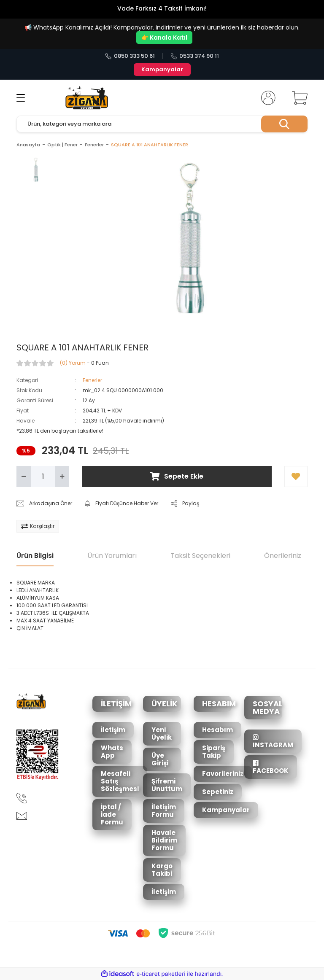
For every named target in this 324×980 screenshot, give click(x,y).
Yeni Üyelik (162, 734)
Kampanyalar (162, 69)
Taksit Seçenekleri (200, 556)
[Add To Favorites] (296, 477)
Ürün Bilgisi (35, 556)
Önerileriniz (283, 556)
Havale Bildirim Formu (164, 840)
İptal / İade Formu (112, 814)
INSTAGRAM (273, 742)
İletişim (113, 730)
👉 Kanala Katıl (164, 38)
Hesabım (217, 730)
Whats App (112, 752)
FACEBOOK (271, 767)
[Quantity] (43, 477)
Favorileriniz (223, 774)
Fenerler (92, 380)
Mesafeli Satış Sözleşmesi (120, 781)
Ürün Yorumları (112, 556)
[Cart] (298, 98)
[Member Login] (267, 98)
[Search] (162, 124)
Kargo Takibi (162, 870)
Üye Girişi (160, 759)
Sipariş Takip (214, 752)
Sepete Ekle (177, 476)
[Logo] (87, 98)
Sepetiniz (218, 792)
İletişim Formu (164, 811)
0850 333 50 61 (130, 56)
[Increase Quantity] (62, 477)
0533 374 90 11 (195, 56)
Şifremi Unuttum (167, 785)
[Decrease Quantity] (24, 477)
